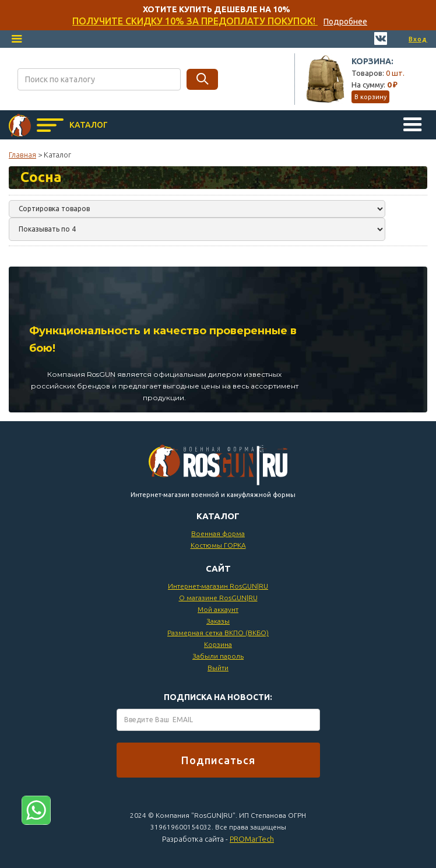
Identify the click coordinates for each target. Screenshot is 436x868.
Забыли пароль (218, 656)
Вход (418, 39)
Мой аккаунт (218, 609)
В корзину (370, 97)
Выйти (218, 668)
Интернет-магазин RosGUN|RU (218, 586)
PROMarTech (252, 839)
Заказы (218, 621)
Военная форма (218, 533)
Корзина (218, 644)
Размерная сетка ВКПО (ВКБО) (218, 633)
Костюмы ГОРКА (218, 545)
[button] (17, 39)
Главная (22, 155)
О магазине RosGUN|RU (218, 598)
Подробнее (345, 22)
